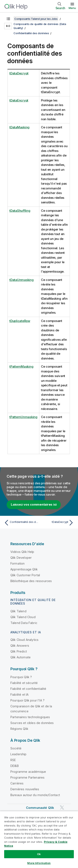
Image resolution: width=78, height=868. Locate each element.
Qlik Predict (19, 651)
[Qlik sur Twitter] (62, 808)
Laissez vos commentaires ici (34, 504)
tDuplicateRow (20, 321)
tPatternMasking (21, 366)
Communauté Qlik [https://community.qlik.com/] (40, 808)
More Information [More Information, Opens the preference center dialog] (39, 863)
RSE (13, 760)
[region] (39, 839)
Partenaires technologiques (30, 717)
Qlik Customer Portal (25, 575)
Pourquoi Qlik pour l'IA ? (27, 700)
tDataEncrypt (19, 100)
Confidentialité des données (31, 33)
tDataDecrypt (19, 73)
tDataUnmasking (22, 280)
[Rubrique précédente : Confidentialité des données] (21, 523)
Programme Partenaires (27, 777)
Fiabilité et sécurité (24, 683)
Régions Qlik (19, 729)
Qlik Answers (20, 646)
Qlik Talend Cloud (23, 617)
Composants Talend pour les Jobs (36, 19)
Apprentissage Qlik (24, 569)
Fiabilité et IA (19, 695)
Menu (72, 8)
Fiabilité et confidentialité (28, 689)
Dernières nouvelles (25, 789)
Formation (17, 563)
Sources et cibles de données (32, 723)
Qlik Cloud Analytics (24, 640)
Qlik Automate (20, 657)
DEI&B (15, 766)
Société (16, 748)
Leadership (19, 754)
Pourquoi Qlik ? (21, 677)
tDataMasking (19, 127)
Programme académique (28, 772)
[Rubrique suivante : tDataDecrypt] (57, 523)
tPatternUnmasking (23, 417)
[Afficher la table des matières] (8, 19)
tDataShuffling (20, 211)
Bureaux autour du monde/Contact (35, 795)
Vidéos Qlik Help (22, 552)
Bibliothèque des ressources (31, 581)
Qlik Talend (18, 611)
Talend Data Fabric (24, 623)
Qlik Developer (21, 558)
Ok (39, 854)
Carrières (17, 783)
